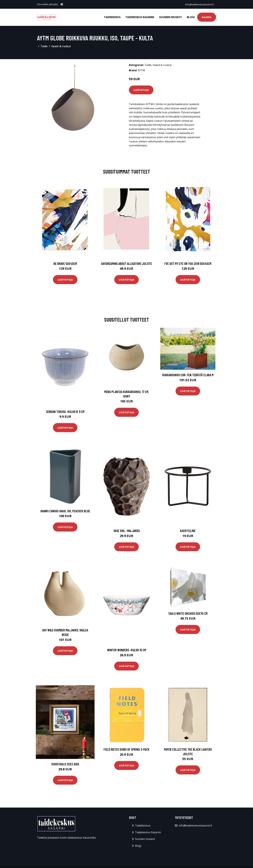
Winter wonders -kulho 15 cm (127, 650)
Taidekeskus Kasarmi (140, 17)
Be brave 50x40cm (65, 264)
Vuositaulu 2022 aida (65, 764)
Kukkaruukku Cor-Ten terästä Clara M (188, 375)
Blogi (191, 17)
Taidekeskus (112, 17)
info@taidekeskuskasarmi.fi (199, 4)
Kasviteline (188, 531)
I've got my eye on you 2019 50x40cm (188, 264)
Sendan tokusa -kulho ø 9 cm (65, 412)
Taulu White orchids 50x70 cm (188, 613)
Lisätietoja (141, 90)
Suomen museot (171, 17)
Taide (44, 46)
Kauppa (207, 17)
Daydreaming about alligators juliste (127, 264)
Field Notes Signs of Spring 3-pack (126, 749)
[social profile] (62, 4)
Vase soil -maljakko (127, 531)
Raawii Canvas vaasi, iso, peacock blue (65, 511)
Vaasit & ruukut (61, 46)
